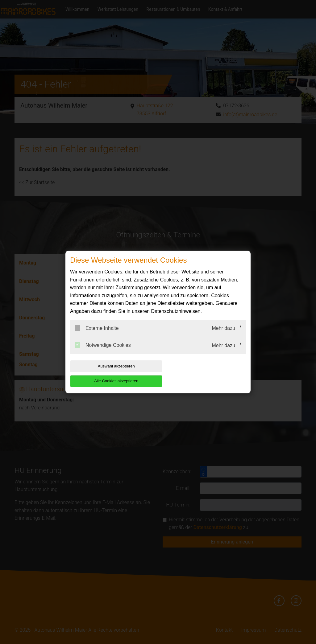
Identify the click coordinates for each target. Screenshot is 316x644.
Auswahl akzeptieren (110, 373)
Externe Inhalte (97, 335)
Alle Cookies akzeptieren (206, 373)
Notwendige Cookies (103, 353)
